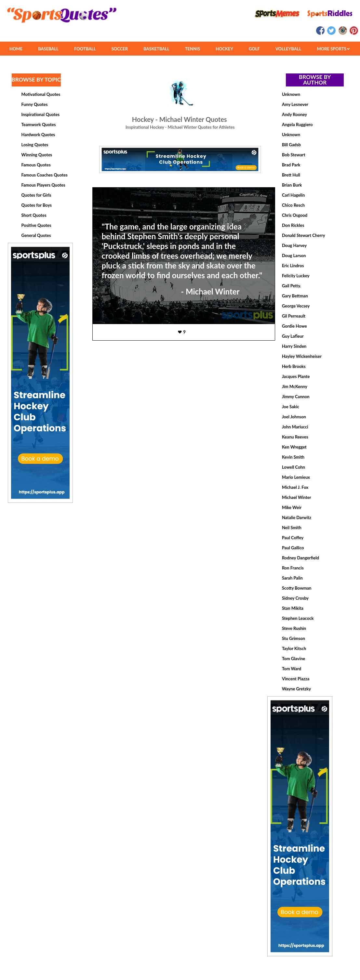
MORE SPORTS (333, 49)
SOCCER (120, 49)
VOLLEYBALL (288, 49)
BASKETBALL (156, 49)
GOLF (254, 49)
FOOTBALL (85, 49)
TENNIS (193, 49)
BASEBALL (48, 49)
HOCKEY (224, 49)
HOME (16, 49)
